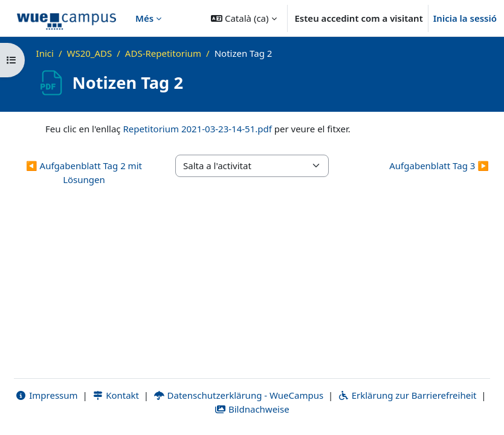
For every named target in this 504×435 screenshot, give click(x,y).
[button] (244, 18)
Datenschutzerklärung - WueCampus (238, 395)
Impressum (47, 395)
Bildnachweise (252, 409)
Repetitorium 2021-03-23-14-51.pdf (197, 129)
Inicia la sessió (465, 18)
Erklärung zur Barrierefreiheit (407, 395)
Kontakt (115, 395)
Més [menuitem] (144, 18)
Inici (45, 53)
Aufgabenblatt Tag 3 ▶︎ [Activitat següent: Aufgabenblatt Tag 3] (439, 166)
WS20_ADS (89, 53)
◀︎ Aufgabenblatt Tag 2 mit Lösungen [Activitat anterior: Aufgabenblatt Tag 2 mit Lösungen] (84, 172)
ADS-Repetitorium (163, 53)
